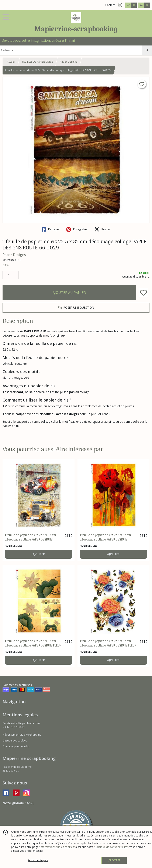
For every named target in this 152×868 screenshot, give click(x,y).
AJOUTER (39, 554)
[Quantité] (11, 275)
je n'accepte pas (38, 860)
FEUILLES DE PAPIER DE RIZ (38, 62)
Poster (102, 229)
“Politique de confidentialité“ (111, 847)
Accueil (11, 62)
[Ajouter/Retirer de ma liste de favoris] (144, 293)
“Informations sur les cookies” (57, 847)
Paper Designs (69, 62)
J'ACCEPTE (114, 860)
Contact (110, 5)
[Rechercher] (147, 50)
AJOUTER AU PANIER (69, 293)
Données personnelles (16, 746)
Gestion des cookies (15, 741)
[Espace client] (120, 5)
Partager (51, 229)
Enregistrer (77, 229)
